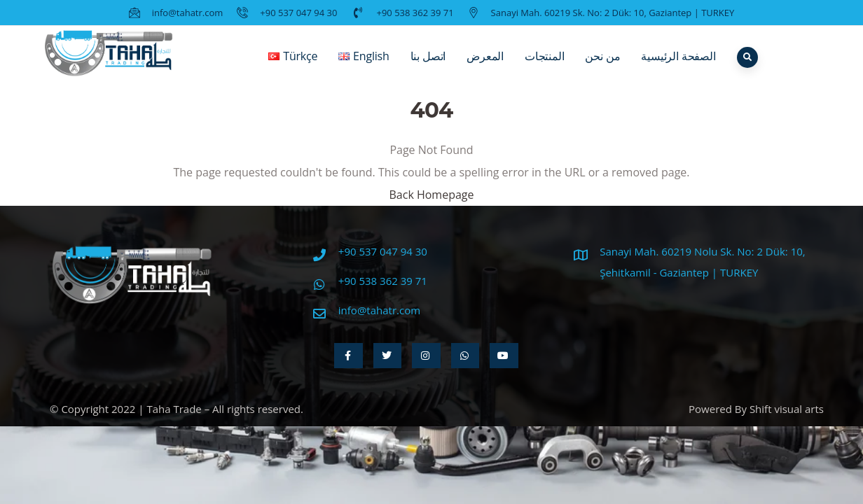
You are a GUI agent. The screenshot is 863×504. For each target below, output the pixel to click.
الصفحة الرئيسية (678, 66)
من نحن (602, 66)
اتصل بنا (428, 66)
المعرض (485, 66)
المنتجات (544, 66)
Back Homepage (431, 195)
